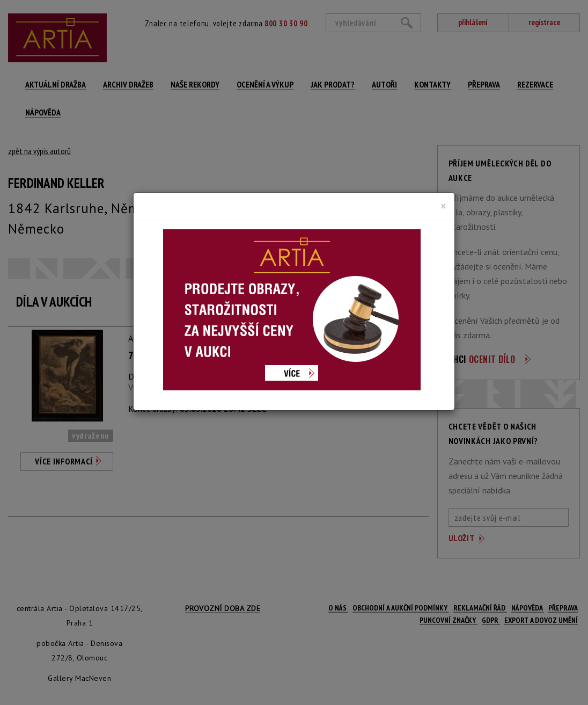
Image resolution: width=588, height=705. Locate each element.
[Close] (443, 206)
